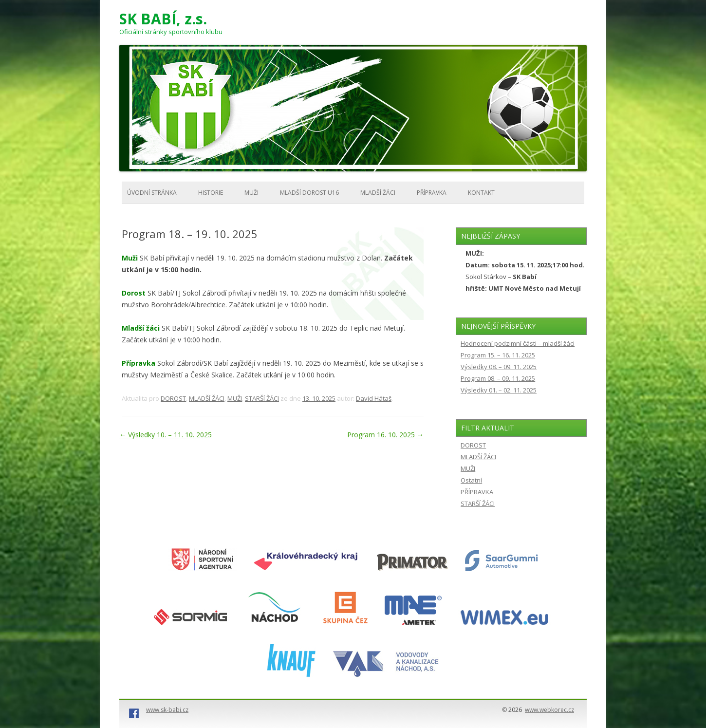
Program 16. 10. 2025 (385, 435)
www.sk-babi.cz (167, 710)
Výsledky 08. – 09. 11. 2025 (499, 367)
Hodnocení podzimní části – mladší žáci (518, 343)
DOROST (173, 398)
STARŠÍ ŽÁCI (262, 398)
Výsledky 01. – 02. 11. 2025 (499, 390)
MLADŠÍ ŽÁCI (378, 193)
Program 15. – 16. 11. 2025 (498, 355)
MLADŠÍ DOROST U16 (309, 193)
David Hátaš (374, 398)
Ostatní (471, 480)
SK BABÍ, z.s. (163, 19)
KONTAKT (481, 193)
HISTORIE (211, 193)
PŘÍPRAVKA (432, 193)
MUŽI (251, 193)
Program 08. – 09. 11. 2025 (498, 378)
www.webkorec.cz (549, 710)
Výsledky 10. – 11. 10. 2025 (166, 435)
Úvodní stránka (152, 193)
